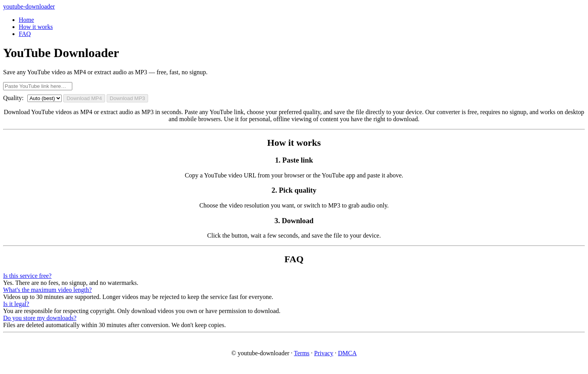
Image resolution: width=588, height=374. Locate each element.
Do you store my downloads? (40, 318)
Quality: (13, 98)
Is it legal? (16, 304)
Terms (302, 353)
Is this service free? (27, 276)
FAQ (25, 34)
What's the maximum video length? (47, 290)
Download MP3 (127, 98)
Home (26, 20)
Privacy (324, 353)
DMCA (347, 353)
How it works (36, 27)
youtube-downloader (29, 6)
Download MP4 (84, 98)
